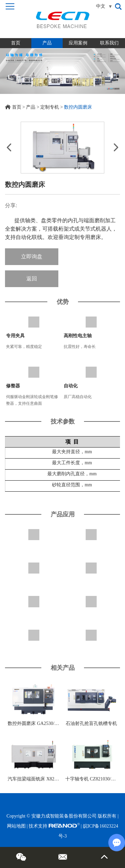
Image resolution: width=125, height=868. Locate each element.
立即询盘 (32, 257)
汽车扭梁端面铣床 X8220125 (37, 779)
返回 (32, 279)
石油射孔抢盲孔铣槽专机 (91, 723)
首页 (16, 43)
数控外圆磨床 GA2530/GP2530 (39, 723)
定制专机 (50, 107)
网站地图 (16, 826)
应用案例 (78, 43)
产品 (47, 43)
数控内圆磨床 (78, 107)
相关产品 (63, 668)
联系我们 (109, 43)
